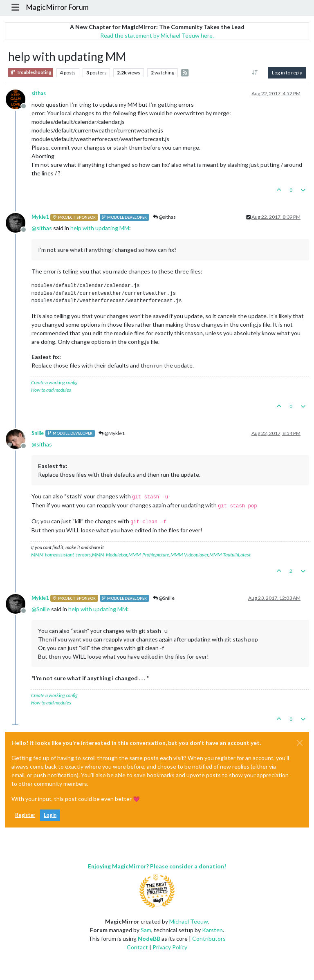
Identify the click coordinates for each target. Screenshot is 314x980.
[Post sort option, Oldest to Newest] (255, 73)
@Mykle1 (112, 433)
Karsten (212, 930)
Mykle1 (40, 217)
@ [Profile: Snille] (41, 609)
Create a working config (54, 382)
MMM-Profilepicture (149, 555)
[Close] (300, 743)
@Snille (164, 598)
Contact (137, 947)
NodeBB (149, 939)
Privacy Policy (170, 947)
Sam (146, 930)
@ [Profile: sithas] (42, 228)
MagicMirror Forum (57, 7)
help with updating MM (100, 228)
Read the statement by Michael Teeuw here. (157, 35)
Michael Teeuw (189, 921)
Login (50, 815)
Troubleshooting (31, 73)
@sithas (164, 217)
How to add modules (51, 390)
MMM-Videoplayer (189, 555)
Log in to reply (287, 73)
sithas (39, 93)
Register (25, 815)
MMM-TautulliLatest (230, 555)
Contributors (209, 939)
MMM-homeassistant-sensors (61, 555)
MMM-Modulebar (110, 555)
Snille (38, 433)
